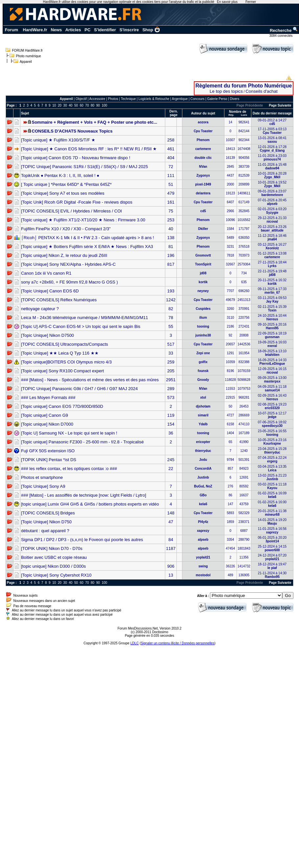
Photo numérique (29, 56)
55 (171, 326)
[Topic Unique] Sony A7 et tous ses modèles (63, 193)
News (56, 30)
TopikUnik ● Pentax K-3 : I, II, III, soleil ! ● (60, 175)
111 (171, 175)
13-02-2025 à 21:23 (272, 477)
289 (171, 389)
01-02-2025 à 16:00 (272, 504)
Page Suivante (280, 105)
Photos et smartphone (42, 477)
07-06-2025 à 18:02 (272, 424)
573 (171, 397)
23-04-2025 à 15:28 (272, 451)
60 (82, 105)
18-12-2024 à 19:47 (272, 566)
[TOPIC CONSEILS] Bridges (48, 513)
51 (171, 184)
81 (171, 247)
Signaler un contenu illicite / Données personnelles (177, 643)
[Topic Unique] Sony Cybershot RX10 (56, 575)
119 (171, 415)
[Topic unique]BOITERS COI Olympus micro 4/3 (66, 362)
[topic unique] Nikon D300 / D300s (53, 566)
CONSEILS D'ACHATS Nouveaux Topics (72, 131)
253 (171, 220)
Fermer (251, 2)
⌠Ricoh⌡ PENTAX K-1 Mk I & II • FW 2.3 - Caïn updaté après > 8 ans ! (88, 238)
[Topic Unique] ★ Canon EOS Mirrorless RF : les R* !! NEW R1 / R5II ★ (89, 149)
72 (171, 167)
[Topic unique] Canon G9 (45, 415)
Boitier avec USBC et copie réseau (54, 557)
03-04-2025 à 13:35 (272, 468)
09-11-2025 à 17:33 (272, 291)
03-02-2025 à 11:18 (272, 486)
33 (171, 353)
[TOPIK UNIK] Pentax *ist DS (49, 460)
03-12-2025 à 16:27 (272, 246)
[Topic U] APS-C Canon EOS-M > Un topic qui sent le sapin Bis (81, 326)
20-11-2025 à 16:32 (272, 282)
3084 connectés (281, 36)
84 (171, 540)
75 (171, 211)
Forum (11, 30)
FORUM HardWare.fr (28, 50)
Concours (198, 99)
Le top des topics (226, 91)
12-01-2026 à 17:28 (272, 149)
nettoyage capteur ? (40, 309)
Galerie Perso (217, 99)
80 (92, 105)
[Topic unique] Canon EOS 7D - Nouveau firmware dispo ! (76, 158)
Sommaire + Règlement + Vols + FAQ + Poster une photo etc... (95, 122)
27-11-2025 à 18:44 (272, 264)
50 (76, 105)
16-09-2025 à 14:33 (272, 362)
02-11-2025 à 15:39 (272, 309)
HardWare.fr (35, 30)
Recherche (284, 30)
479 (171, 193)
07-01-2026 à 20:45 (272, 202)
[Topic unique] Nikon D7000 (47, 424)
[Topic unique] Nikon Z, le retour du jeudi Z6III (64, 255)
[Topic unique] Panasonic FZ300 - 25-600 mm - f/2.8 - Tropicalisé (82, 442)
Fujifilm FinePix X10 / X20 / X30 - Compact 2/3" (66, 229)
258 (171, 140)
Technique (128, 99)
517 (171, 344)
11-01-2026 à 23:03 (272, 158)
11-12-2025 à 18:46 (272, 237)
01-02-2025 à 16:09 (272, 495)
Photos (113, 99)
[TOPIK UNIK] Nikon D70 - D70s (52, 548)
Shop (151, 30)
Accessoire (97, 99)
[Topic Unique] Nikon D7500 (47, 335)
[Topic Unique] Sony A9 (43, 486)
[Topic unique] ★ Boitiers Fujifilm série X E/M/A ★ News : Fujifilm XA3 (87, 247)
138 (171, 238)
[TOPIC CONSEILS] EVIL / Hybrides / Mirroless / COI (71, 211)
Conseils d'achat (261, 91)
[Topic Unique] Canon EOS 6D (50, 291)
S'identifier (105, 30)
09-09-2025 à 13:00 (272, 380)
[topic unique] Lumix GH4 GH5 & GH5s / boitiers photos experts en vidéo (90, 504)
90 (98, 105)
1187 (171, 548)
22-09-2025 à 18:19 (272, 335)
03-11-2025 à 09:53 (272, 300)
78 (171, 318)
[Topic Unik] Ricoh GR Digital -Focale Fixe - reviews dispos (77, 202)
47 (171, 522)
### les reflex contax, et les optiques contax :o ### (69, 469)
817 (171, 264)
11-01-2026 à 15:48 (272, 166)
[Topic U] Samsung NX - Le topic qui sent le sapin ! (69, 433)
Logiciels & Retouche (154, 99)
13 (171, 575)
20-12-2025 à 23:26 (272, 229)
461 (171, 149)
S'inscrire (129, 30)
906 (171, 566)
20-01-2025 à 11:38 (272, 513)
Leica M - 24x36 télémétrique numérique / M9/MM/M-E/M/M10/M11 (85, 318)
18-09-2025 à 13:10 (272, 353)
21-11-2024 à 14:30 (272, 575)
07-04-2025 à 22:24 (272, 459)
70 (87, 105)
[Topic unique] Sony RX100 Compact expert (62, 371)
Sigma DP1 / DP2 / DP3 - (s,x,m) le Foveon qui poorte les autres (82, 540)
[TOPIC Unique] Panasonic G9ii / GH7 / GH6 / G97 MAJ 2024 (79, 389)
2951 (171, 380)
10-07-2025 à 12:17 (272, 415)
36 (171, 433)
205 (171, 371)
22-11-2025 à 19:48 (272, 273)
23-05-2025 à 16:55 (272, 433)
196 (171, 255)
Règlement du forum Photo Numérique (244, 86)
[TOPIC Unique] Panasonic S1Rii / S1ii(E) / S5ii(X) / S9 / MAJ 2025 (84, 167)
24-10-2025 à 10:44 (272, 317)
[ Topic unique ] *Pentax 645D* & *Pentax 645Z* (66, 184)
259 (171, 362)
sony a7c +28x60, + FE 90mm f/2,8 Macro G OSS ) (69, 282)
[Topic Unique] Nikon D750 (46, 522)
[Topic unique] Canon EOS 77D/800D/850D (62, 406)
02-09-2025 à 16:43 (272, 397)
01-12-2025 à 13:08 (272, 255)
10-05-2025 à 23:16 (272, 442)
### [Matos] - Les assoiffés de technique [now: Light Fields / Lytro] (84, 495)
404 (171, 158)
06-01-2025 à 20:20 (272, 539)
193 (171, 291)
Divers (235, 99)
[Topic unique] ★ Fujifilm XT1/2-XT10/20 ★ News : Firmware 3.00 (83, 220)
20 (60, 105)
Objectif (81, 99)
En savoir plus (227, 2)
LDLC (135, 643)
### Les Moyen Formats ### (48, 397)
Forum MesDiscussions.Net (138, 628)
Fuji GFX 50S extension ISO (48, 451)
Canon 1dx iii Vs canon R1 (46, 273)
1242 (171, 300)
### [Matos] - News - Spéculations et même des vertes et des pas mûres (90, 380)
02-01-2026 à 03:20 (272, 211)
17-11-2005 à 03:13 (272, 131)
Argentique (180, 99)
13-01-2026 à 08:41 (272, 140)
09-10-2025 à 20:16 (272, 326)
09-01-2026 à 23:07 (272, 193)
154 (171, 424)
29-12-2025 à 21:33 (272, 220)
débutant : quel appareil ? (45, 531)
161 (171, 202)
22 (171, 469)
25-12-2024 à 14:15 (272, 548)
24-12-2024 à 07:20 (272, 557)
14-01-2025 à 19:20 (272, 522)
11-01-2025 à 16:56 (272, 531)
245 (171, 460)
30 (65, 105)
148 (171, 513)
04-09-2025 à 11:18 (272, 388)
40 (70, 105)
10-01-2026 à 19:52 (272, 184)
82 (171, 309)
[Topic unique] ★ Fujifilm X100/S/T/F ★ (58, 140)
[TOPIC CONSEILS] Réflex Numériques (59, 300)
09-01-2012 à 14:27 (272, 122)
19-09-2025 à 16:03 (272, 344)
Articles (73, 30)
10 (54, 105)
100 (104, 105)
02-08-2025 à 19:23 (272, 406)
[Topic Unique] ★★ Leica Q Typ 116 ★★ (60, 353)
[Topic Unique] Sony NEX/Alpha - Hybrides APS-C (68, 264)
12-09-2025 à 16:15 (272, 371)
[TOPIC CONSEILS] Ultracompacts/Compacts (65, 344)
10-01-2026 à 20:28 (272, 175)
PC (87, 30)
